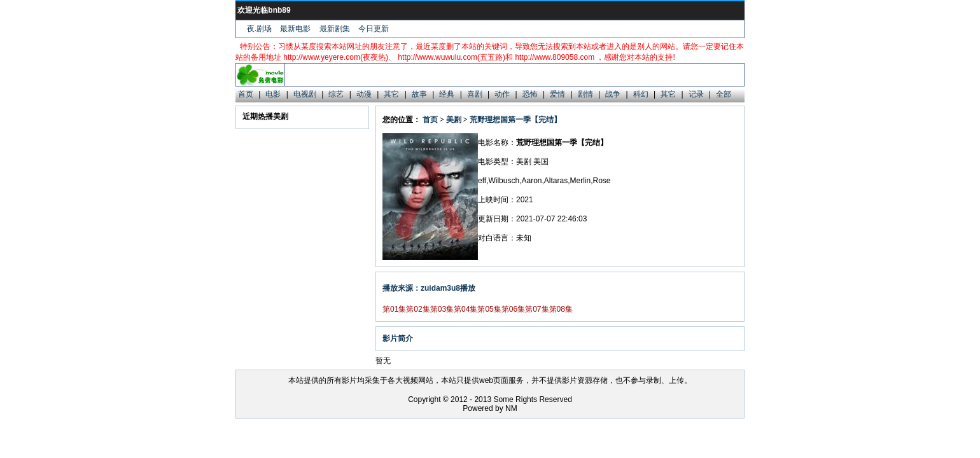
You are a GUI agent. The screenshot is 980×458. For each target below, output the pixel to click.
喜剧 (475, 94)
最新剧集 (335, 29)
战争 (613, 94)
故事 (419, 94)
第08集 (561, 309)
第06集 (513, 309)
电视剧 (305, 94)
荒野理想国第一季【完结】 (515, 120)
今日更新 (374, 29)
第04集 (465, 309)
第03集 (442, 309)
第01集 (394, 309)
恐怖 (530, 94)
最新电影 (295, 29)
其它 (391, 94)
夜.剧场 (259, 29)
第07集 (537, 309)
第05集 (489, 309)
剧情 (585, 94)
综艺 (336, 94)
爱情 (557, 94)
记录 (696, 94)
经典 (447, 94)
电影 (273, 94)
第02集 (418, 309)
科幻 (641, 94)
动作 (502, 94)
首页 (246, 94)
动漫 (364, 94)
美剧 (454, 120)
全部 (724, 94)
